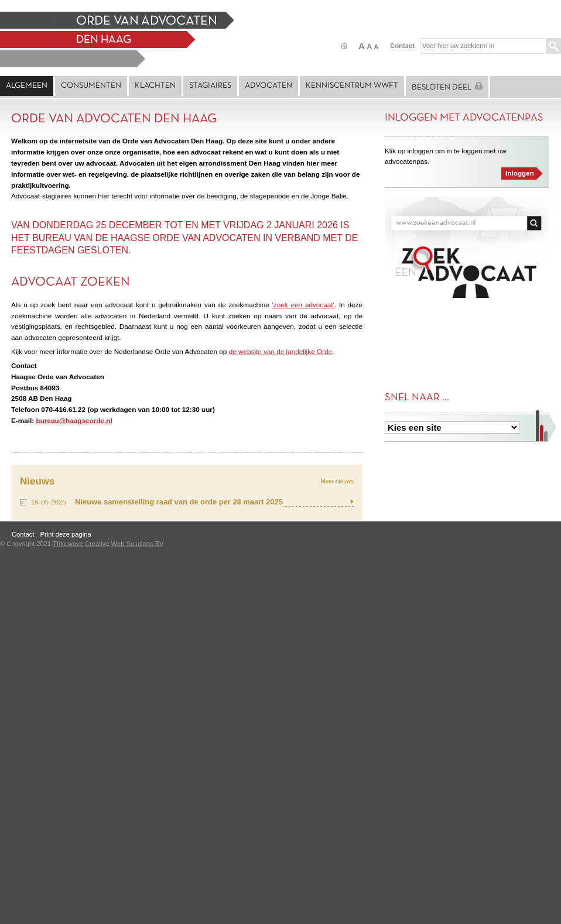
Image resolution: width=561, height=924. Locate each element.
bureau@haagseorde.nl (74, 420)
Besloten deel (447, 87)
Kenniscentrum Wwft (352, 86)
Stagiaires (210, 86)
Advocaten (268, 86)
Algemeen (27, 86)
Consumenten (91, 86)
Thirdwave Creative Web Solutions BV (108, 544)
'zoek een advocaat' (303, 305)
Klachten (155, 86)
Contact (402, 46)
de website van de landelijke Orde (280, 351)
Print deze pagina (66, 534)
